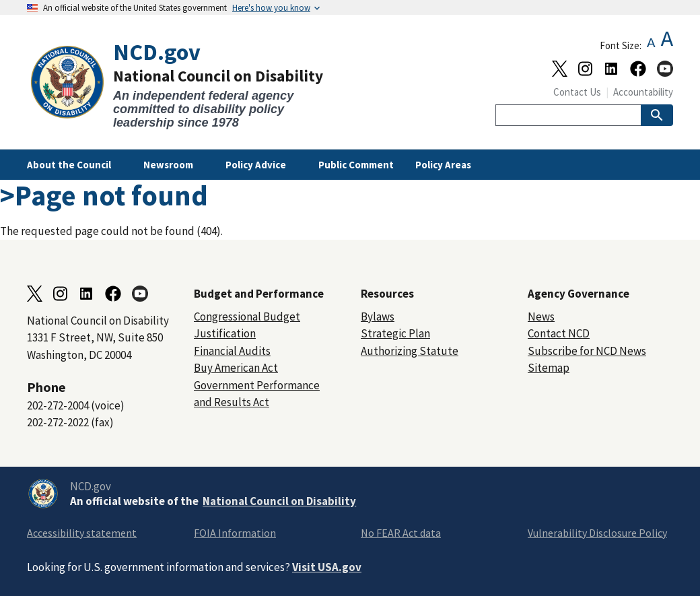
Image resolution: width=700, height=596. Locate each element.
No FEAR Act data (401, 533)
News (541, 317)
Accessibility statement (82, 533)
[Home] (188, 85)
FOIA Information (235, 533)
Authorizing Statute (410, 351)
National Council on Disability (279, 501)
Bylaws (378, 317)
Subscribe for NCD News (587, 351)
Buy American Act (236, 368)
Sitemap (549, 368)
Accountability (643, 92)
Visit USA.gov (327, 567)
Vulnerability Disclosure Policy (597, 533)
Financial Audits (232, 351)
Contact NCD (559, 333)
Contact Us (577, 92)
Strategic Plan (395, 333)
